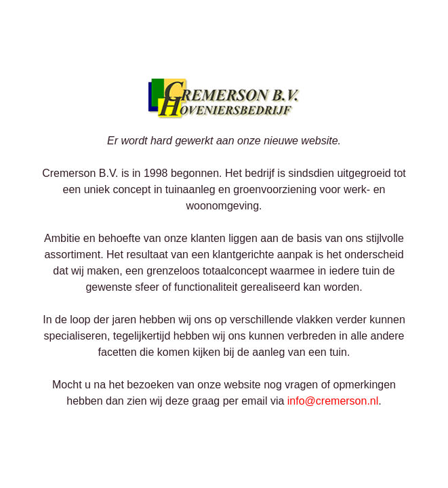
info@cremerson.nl (333, 401)
